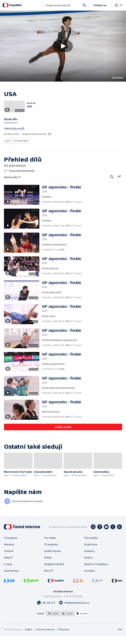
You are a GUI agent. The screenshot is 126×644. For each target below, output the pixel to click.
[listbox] (68, 621)
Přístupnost (64, 637)
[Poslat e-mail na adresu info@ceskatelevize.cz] (74, 610)
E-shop (8, 572)
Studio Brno (91, 552)
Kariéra (88, 565)
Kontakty (89, 578)
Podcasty (89, 559)
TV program (11, 546)
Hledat (83, 7)
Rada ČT (9, 565)
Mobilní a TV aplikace (96, 572)
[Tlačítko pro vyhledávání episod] (112, 185)
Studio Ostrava (52, 559)
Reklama (9, 552)
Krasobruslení (21, 149)
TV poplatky (51, 552)
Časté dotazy (11, 578)
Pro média (50, 546)
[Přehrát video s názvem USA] (63, 46)
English (28, 637)
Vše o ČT (49, 578)
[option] (53, 621)
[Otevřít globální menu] (118, 5)
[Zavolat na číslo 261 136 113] (46, 610)
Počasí (48, 565)
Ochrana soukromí (45, 637)
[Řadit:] (119, 184)
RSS (120, 637)
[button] (63, 46)
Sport (8, 149)
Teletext (9, 559)
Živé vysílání (91, 546)
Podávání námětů (54, 572)
